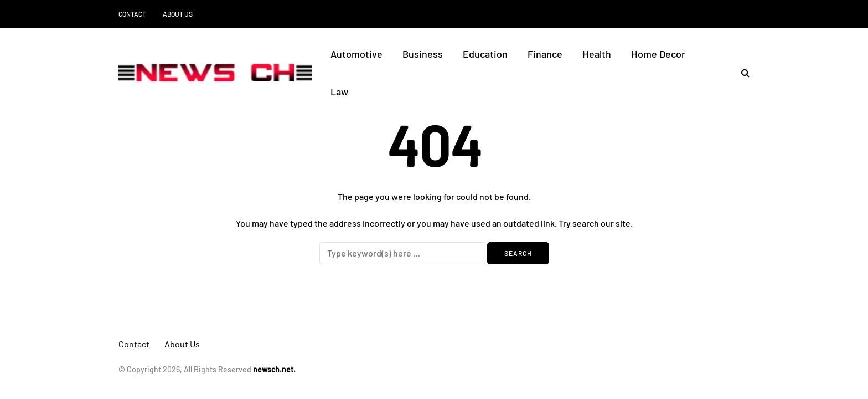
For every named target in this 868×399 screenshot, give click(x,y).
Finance (545, 54)
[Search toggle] (741, 72)
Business (423, 54)
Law (339, 91)
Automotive (356, 54)
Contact (132, 14)
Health (597, 54)
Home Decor (658, 54)
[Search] (402, 253)
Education (485, 54)
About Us (178, 14)
